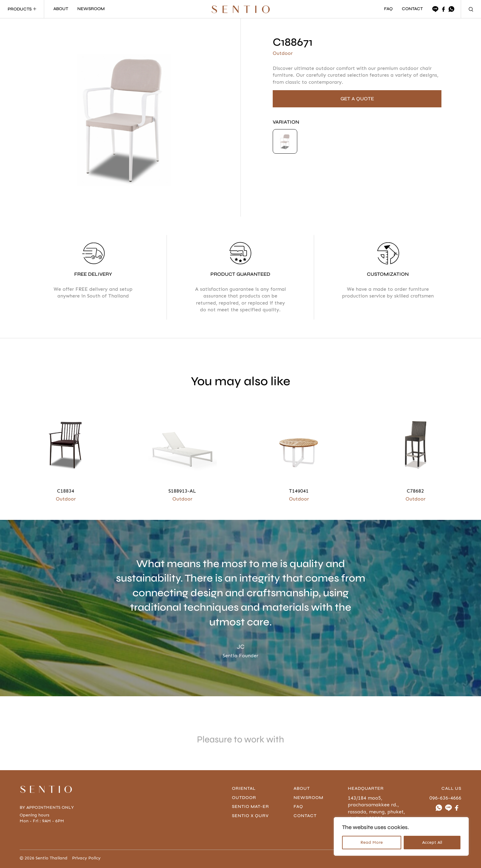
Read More (372, 842)
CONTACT (412, 9)
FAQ (388, 9)
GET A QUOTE (357, 99)
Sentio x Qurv (250, 816)
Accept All (432, 842)
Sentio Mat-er (250, 807)
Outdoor (244, 798)
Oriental (244, 788)
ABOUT (61, 9)
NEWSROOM (91, 9)
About (302, 788)
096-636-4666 (445, 798)
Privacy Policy (86, 858)
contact (305, 816)
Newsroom (308, 798)
